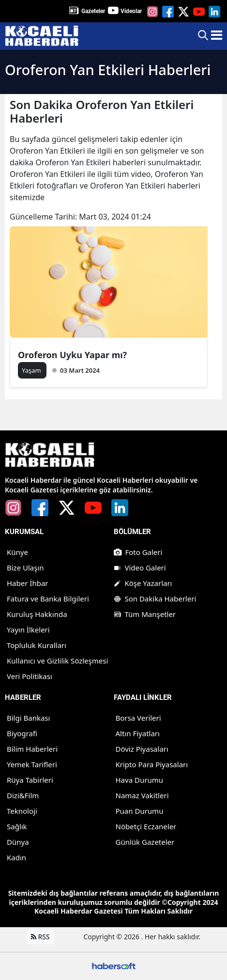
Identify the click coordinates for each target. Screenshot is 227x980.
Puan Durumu (140, 811)
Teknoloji (22, 811)
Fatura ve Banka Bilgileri (48, 599)
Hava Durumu (139, 780)
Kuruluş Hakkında (37, 614)
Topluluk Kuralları (37, 645)
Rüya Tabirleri (30, 780)
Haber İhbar (28, 583)
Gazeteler (93, 11)
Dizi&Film (23, 795)
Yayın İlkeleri (28, 630)
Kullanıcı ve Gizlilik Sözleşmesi (57, 661)
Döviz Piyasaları (142, 749)
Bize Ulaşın (25, 568)
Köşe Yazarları (143, 583)
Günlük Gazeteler (145, 842)
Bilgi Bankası (28, 718)
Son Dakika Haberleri (155, 599)
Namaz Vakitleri (142, 795)
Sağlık (17, 826)
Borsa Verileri (138, 718)
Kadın (16, 857)
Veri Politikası (30, 676)
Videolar (131, 11)
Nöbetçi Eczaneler (146, 826)
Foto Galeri (138, 552)
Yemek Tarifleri (32, 764)
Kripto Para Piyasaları (152, 764)
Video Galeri (140, 568)
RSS (40, 937)
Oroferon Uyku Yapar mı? (72, 355)
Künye (17, 552)
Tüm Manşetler (145, 614)
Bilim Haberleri (32, 749)
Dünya (18, 842)
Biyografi (22, 733)
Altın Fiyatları (138, 733)
